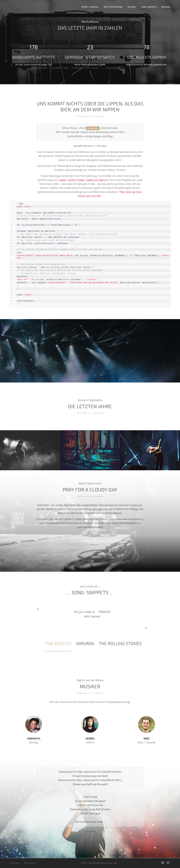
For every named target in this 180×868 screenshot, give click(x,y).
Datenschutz (30, 863)
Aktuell (132, 7)
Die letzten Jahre (113, 7)
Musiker (166, 7)
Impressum (15, 863)
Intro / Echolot (90, 7)
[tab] (58, 644)
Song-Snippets (149, 7)
